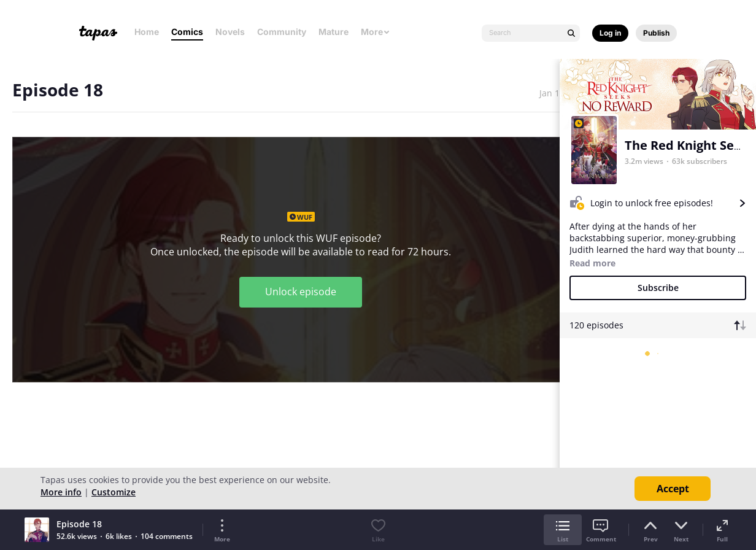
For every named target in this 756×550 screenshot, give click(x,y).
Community (282, 32)
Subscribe (658, 288)
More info (61, 492)
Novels (230, 32)
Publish (656, 33)
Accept (673, 489)
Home (147, 32)
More (376, 32)
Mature (334, 32)
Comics (187, 32)
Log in (610, 33)
